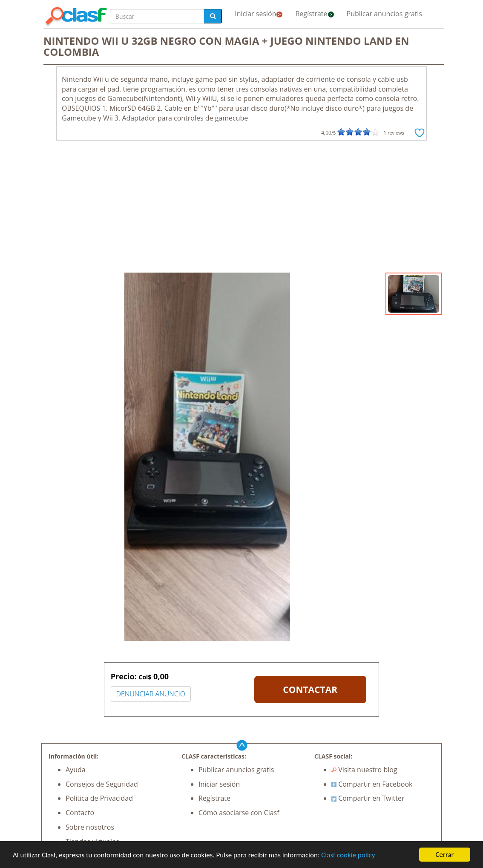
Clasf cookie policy (348, 855)
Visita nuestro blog (364, 770)
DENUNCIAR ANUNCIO (151, 694)
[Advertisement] (241, 209)
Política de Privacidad (99, 798)
